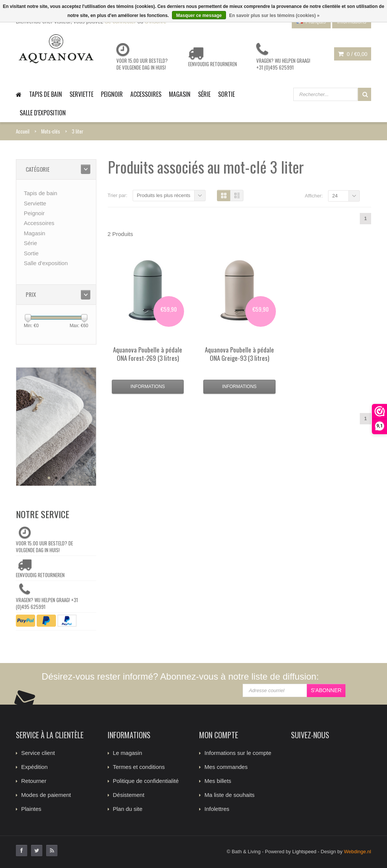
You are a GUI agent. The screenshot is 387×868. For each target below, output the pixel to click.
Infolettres (217, 809)
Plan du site (128, 809)
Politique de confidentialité (146, 781)
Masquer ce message (199, 16)
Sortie (226, 94)
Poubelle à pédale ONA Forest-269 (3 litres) (148, 354)
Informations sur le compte (238, 753)
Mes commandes (226, 767)
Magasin (180, 94)
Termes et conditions (139, 767)
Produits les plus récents (164, 195)
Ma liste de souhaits (230, 795)
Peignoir (112, 94)
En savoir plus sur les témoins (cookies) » (274, 16)
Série (204, 94)
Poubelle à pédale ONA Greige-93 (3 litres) (239, 354)
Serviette (81, 94)
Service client (38, 753)
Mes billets (218, 781)
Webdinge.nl (358, 852)
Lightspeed (304, 852)
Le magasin (128, 753)
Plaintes (31, 809)
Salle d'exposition (43, 113)
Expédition (34, 767)
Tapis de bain (46, 94)
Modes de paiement (46, 795)
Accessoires (146, 94)
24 (335, 196)
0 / (353, 54)
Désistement (129, 795)
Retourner (34, 781)
